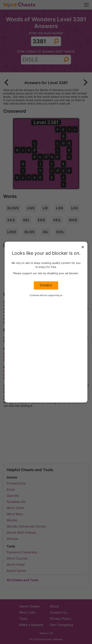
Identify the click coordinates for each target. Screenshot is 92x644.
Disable (46, 285)
